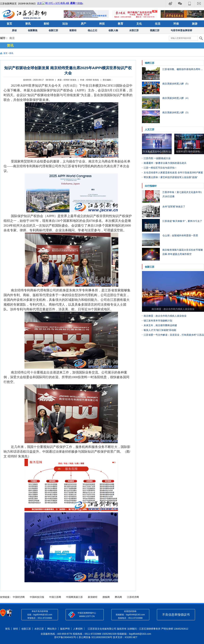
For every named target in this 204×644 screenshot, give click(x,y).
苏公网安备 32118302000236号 (95, 637)
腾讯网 (118, 597)
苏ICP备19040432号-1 (66, 637)
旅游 (195, 24)
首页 (9, 24)
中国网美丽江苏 (74, 597)
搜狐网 (106, 597)
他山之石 (92, 30)
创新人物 (113, 30)
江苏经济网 (133, 597)
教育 (121, 24)
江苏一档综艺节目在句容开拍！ (160, 168)
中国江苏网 (55, 597)
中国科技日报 (37, 597)
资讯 (28, 24)
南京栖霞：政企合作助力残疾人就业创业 (165, 316)
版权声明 (65, 629)
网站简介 (52, 629)
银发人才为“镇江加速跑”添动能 (160, 330)
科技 (102, 24)
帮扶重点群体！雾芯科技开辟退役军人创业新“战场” (171, 177)
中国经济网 (19, 597)
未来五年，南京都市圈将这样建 (160, 325)
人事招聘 (78, 629)
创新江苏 (53, 30)
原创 (14, 30)
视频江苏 (155, 30)
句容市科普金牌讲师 (181, 30)
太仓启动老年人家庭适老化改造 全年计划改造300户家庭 (173, 172)
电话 (190, 4)
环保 (176, 24)
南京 (12, 38)
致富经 (73, 30)
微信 (180, 4)
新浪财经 (93, 597)
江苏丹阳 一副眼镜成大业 (157, 158)
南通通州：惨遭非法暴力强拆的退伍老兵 (165, 163)
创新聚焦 (33, 30)
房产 (83, 24)
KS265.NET (131, 637)
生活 (158, 24)
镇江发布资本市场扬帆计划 (158, 321)
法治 (65, 24)
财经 (46, 24)
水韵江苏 (134, 30)
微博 (171, 4)
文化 (139, 24)
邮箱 (199, 4)
